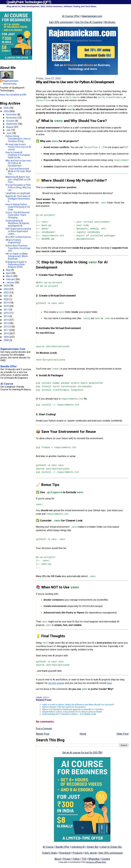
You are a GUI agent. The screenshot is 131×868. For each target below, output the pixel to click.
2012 (6, 327)
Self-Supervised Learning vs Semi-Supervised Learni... (18, 231)
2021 (6, 296)
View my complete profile (13, 95)
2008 (6, 340)
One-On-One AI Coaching (89, 22)
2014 (6, 320)
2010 (6, 333)
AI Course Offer (71, 16)
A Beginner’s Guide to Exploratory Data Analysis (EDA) (16, 264)
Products (78, 853)
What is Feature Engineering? (13, 241)
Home (83, 734)
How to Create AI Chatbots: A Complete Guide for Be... (18, 155)
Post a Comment (44, 729)
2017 (6, 310)
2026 (6, 108)
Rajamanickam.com (92, 16)
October (11, 121)
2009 (6, 337)
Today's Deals (49, 853)
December (12, 115)
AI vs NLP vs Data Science (18, 237)
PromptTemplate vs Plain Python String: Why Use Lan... (18, 188)
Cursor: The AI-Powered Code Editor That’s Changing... (17, 215)
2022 (6, 293)
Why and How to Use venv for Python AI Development (18, 163)
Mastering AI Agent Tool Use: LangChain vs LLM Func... (18, 179)
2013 (6, 323)
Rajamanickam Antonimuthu (11, 82)
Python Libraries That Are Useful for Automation (64, 707)
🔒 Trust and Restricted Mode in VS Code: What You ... (18, 171)
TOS (84, 859)
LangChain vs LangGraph (18, 193)
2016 (6, 313)
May (9, 270)
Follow (76, 859)
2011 (6, 330)
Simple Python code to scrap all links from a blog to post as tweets (72, 712)
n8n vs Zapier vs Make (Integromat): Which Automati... (17, 256)
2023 (6, 289)
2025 (6, 111)
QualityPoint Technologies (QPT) (29, 2)
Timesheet (65, 853)
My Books (110, 22)
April (9, 273)
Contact (106, 859)
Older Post (123, 734)
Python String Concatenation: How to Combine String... (18, 139)
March (10, 276)
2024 (6, 286)
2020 (6, 299)
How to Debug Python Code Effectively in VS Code (18, 207)
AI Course (48, 847)
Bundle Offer (62, 847)
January (11, 282)
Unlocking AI (78, 847)
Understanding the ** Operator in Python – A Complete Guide (69, 714)
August (10, 127)
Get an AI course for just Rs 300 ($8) (82, 753)
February (11, 279)
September (12, 124)
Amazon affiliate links (96, 862)
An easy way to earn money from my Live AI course (18, 147)
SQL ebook (91, 853)
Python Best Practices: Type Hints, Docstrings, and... (18, 248)
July (9, 130)
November (12, 118)
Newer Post (43, 734)
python (46, 697)
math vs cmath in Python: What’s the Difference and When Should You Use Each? (78, 705)
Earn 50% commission (61, 22)
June (9, 133)
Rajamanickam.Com (13, 349)
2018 (6, 306)
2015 (6, 316)
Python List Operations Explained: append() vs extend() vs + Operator (73, 709)
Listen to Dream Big (111, 847)
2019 (6, 303)
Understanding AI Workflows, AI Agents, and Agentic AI (18, 223)
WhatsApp (94, 859)
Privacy (67, 859)
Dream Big (92, 847)
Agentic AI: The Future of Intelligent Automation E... (18, 199)
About (58, 859)
